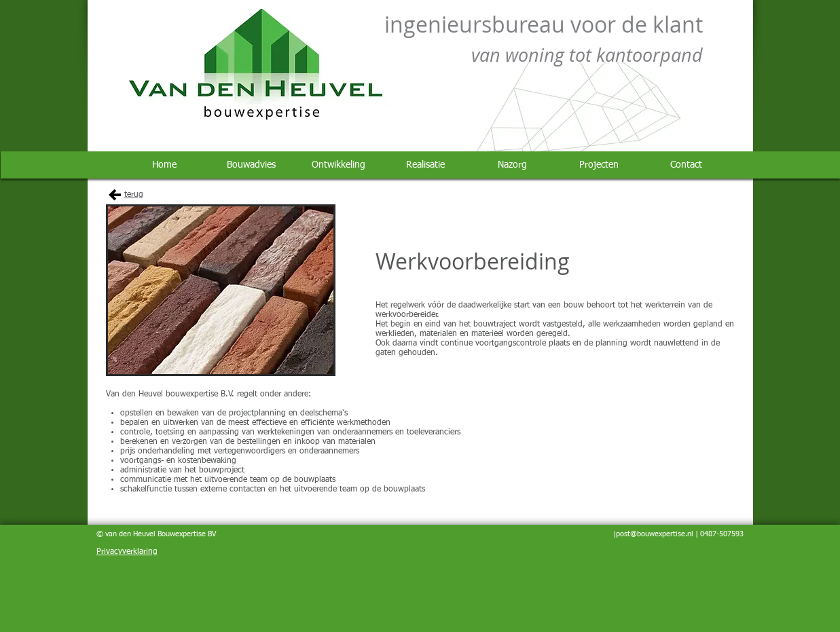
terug (134, 195)
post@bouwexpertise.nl (655, 534)
